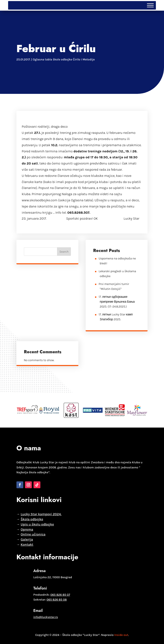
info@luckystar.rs (46, 617)
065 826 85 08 (57, 600)
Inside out (121, 635)
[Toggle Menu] (150, 5)
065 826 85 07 (60, 595)
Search (64, 252)
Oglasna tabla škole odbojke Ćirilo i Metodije (64, 59)
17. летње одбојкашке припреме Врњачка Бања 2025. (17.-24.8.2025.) (117, 302)
